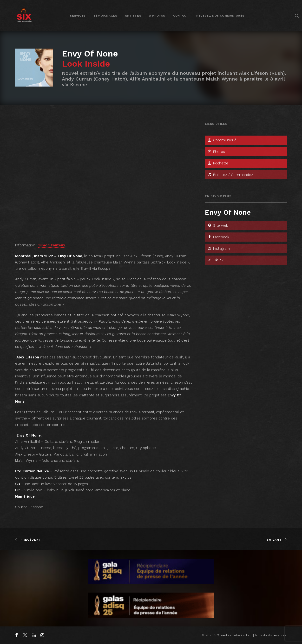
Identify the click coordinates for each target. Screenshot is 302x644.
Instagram (219, 249)
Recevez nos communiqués (220, 16)
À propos (157, 16)
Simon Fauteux (52, 245)
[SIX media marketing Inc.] (24, 16)
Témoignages (105, 16)
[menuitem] (78, 16)
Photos (216, 152)
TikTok (215, 260)
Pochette (218, 163)
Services (78, 16)
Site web (218, 225)
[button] (297, 16)
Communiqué (222, 140)
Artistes (133, 16)
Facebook (218, 237)
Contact (181, 16)
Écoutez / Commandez (230, 175)
